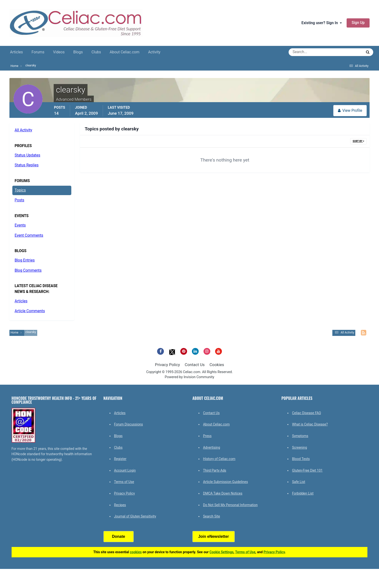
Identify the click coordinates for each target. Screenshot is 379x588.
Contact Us (195, 365)
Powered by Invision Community (190, 377)
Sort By (358, 141)
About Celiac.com (125, 52)
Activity (154, 52)
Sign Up (358, 23)
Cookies (217, 365)
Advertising (211, 447)
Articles (17, 52)
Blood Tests (301, 459)
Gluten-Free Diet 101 (307, 470)
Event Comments (29, 235)
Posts (20, 200)
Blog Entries (25, 260)
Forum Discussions (128, 424)
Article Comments (30, 311)
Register (120, 459)
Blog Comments (28, 270)
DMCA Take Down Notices (223, 493)
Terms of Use (124, 482)
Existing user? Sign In (322, 23)
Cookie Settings (222, 552)
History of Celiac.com (219, 459)
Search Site (211, 516)
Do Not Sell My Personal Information (230, 505)
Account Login (125, 470)
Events (20, 225)
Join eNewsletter (214, 536)
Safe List (299, 482)
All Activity (24, 130)
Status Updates (28, 155)
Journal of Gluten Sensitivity (135, 516)
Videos (59, 52)
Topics (20, 190)
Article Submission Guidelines (226, 482)
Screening (299, 447)
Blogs (78, 52)
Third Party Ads (215, 470)
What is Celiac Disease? (310, 424)
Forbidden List (303, 493)
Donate (118, 536)
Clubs (96, 52)
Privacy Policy (167, 365)
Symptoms (300, 436)
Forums (38, 52)
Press (207, 436)
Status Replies (27, 165)
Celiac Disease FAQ (306, 413)
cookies (136, 552)
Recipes (120, 505)
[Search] (308, 52)
